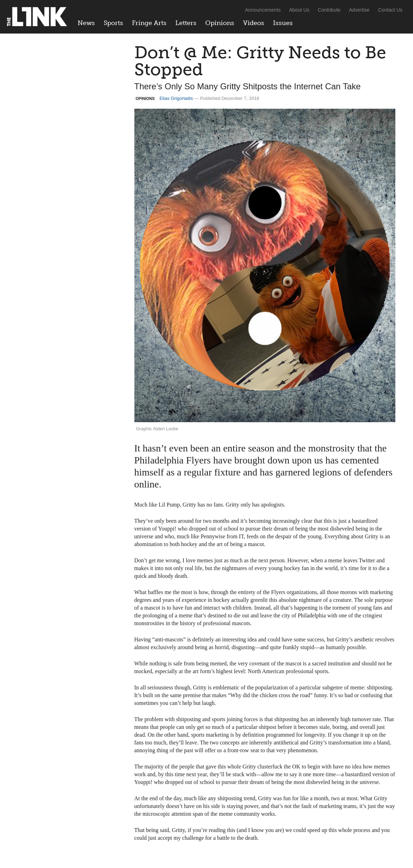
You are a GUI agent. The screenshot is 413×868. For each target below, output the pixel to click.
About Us (299, 10)
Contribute (329, 10)
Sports (113, 23)
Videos (254, 23)
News (86, 23)
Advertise (359, 10)
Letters (186, 23)
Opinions (220, 23)
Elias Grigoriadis (176, 98)
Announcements (263, 10)
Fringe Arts (149, 23)
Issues (283, 23)
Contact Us (390, 10)
